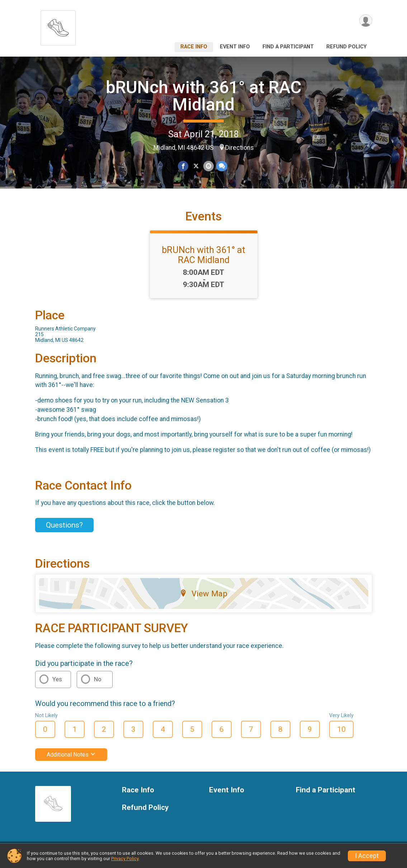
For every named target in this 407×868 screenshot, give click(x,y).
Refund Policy (346, 47)
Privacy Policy (125, 859)
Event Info (235, 47)
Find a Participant (288, 47)
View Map (203, 598)
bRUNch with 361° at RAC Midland (204, 96)
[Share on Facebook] (183, 166)
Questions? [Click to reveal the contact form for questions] (64, 529)
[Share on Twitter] (196, 166)
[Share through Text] (221, 166)
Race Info (194, 47)
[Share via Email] (209, 166)
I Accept (367, 856)
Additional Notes (71, 759)
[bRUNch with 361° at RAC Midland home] (58, 26)
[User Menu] (366, 21)
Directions (240, 148)
